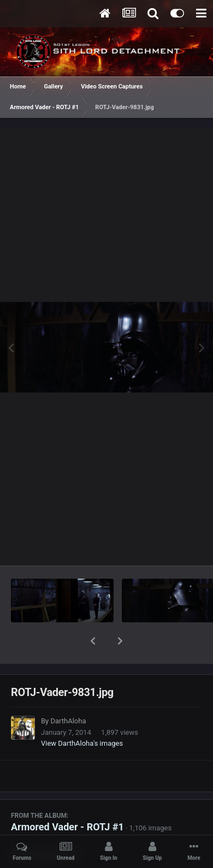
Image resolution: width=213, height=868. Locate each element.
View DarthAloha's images (82, 715)
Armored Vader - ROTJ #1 (67, 798)
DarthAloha (68, 692)
